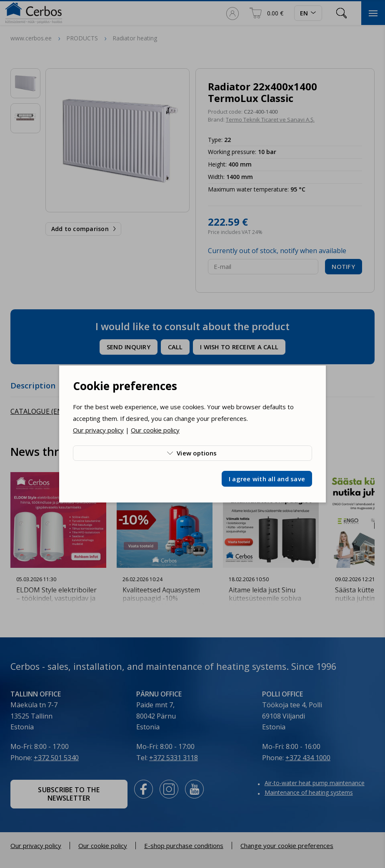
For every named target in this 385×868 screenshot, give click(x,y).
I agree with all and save (267, 479)
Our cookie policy (155, 430)
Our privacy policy (98, 430)
